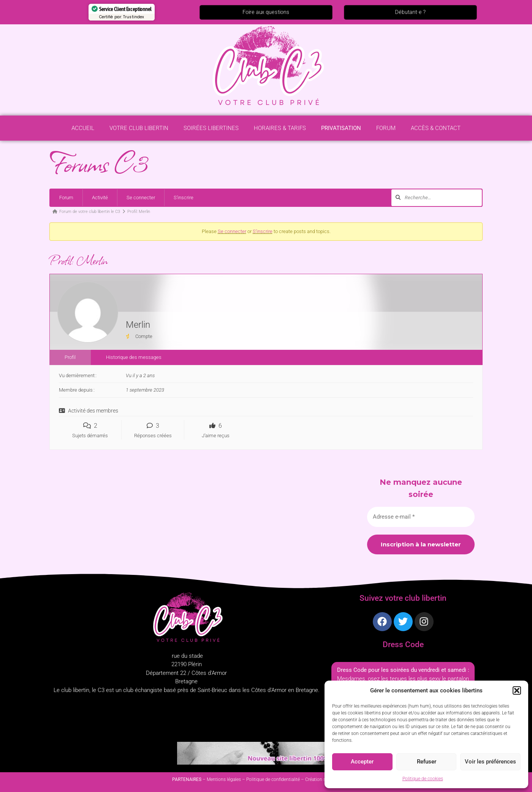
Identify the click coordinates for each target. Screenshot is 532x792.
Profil (70, 357)
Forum (386, 130)
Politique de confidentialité (273, 779)
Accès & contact (436, 130)
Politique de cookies (423, 779)
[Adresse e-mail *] (421, 517)
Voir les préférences (490, 762)
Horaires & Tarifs (280, 130)
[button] (517, 690)
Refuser (427, 762)
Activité (100, 198)
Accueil (83, 130)
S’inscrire (184, 198)
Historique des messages (134, 357)
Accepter (362, 762)
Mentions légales (224, 779)
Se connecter (141, 198)
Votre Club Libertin (139, 130)
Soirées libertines (211, 130)
